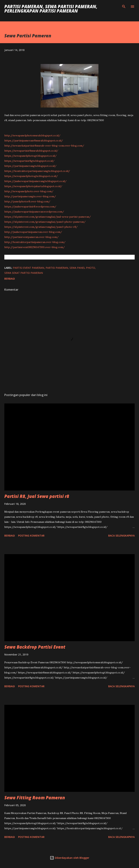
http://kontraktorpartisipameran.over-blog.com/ (35, 242)
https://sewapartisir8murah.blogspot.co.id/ (31, 151)
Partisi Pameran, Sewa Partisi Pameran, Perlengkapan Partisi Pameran (51, 9)
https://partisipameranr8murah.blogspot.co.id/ (34, 141)
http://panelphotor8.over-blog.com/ (27, 201)
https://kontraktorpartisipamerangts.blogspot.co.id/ (37, 171)
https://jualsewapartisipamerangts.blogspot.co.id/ (35, 181)
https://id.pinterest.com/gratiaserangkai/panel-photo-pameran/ (45, 222)
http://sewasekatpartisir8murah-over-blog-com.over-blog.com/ (44, 146)
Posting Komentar (31, 536)
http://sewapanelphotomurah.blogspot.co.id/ (32, 135)
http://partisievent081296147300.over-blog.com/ (35, 247)
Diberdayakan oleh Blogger (69, 858)
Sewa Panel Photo (82, 268)
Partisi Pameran (57, 268)
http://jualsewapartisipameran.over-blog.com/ (33, 232)
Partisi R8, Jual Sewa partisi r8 (37, 496)
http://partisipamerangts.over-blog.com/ (30, 196)
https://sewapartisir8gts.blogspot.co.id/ (29, 161)
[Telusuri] (124, 7)
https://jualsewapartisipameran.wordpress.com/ (34, 212)
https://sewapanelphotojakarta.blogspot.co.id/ (33, 186)
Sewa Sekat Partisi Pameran (24, 273)
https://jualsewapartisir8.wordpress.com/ (30, 207)
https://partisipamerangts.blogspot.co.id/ (30, 166)
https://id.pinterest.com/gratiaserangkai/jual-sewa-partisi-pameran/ (48, 217)
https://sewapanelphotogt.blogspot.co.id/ (30, 156)
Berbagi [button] (10, 279)
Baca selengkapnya (121, 536)
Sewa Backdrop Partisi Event (35, 647)
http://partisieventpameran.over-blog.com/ (31, 237)
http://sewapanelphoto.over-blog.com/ (29, 191)
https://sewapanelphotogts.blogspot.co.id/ (31, 176)
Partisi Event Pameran (29, 268)
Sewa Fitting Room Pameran (35, 798)
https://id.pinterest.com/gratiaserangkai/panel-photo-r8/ (41, 227)
